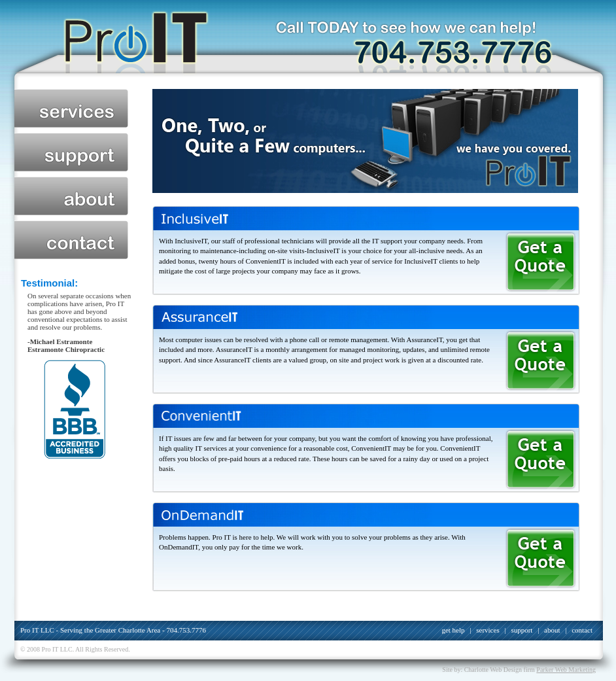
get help (453, 630)
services (71, 108)
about (71, 196)
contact (71, 240)
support (71, 152)
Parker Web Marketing (566, 670)
